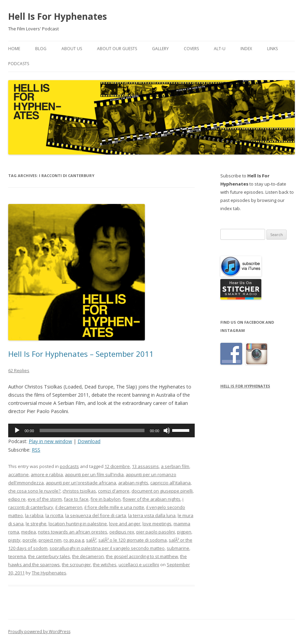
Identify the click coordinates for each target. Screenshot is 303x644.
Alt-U (220, 49)
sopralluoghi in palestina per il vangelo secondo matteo (107, 548)
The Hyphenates (49, 573)
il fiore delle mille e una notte (114, 507)
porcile (30, 540)
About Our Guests (117, 49)
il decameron (69, 507)
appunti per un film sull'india (94, 474)
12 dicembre (117, 466)
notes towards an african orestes (73, 532)
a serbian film (175, 466)
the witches (105, 565)
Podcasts (19, 64)
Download (89, 441)
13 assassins (145, 466)
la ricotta (54, 515)
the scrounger (76, 565)
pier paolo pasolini (156, 532)
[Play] (17, 430)
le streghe (36, 524)
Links (272, 49)
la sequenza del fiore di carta (96, 515)
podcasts (69, 466)
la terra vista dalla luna (152, 515)
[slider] (92, 430)
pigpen (184, 532)
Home (14, 49)
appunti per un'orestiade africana (81, 483)
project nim (50, 540)
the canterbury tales (49, 556)
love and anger (125, 524)
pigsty (14, 540)
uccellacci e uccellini (139, 565)
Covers (191, 49)
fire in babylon (106, 499)
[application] (101, 430)
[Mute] (167, 430)
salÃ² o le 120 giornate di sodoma (133, 540)
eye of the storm (45, 499)
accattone (18, 474)
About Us (72, 49)
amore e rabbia (47, 474)
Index (246, 49)
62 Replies (19, 370)
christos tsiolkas (79, 491)
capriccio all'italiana (170, 483)
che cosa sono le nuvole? (34, 491)
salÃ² (91, 540)
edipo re (17, 499)
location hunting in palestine (78, 524)
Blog (41, 49)
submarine (178, 548)
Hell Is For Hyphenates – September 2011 (81, 354)
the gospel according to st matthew (142, 556)
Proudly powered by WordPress (39, 632)
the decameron (88, 556)
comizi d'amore (114, 491)
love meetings (157, 524)
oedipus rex (122, 532)
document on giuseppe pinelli (162, 491)
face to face (76, 499)
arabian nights (133, 483)
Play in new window (50, 441)
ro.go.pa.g (74, 540)
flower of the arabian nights (151, 499)
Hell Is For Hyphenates (58, 16)
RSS (36, 450)
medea (29, 532)
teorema (17, 556)
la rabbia (34, 515)
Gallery (160, 49)
